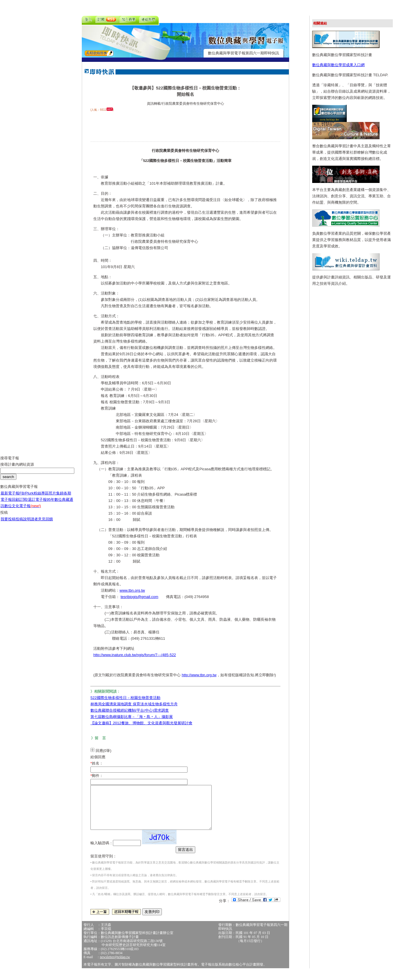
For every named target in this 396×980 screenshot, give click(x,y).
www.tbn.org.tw (132, 590)
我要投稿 (8, 523)
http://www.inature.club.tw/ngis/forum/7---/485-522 (135, 655)
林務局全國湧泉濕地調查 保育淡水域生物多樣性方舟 (134, 704)
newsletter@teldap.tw (115, 966)
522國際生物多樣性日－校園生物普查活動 (125, 698)
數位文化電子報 (23, 510)
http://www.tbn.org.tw (199, 675)
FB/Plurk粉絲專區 (34, 497)
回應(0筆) (104, 751)
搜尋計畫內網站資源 (17, 469)
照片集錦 (56, 497)
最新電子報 (10, 497)
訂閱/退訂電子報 (33, 504)
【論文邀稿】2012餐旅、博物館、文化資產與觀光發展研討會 (141, 723)
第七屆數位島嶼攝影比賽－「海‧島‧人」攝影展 (132, 717)
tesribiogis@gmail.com (140, 597)
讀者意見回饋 (42, 523)
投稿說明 (23, 523)
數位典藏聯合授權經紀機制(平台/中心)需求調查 (130, 710)
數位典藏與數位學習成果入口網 (338, 65)
